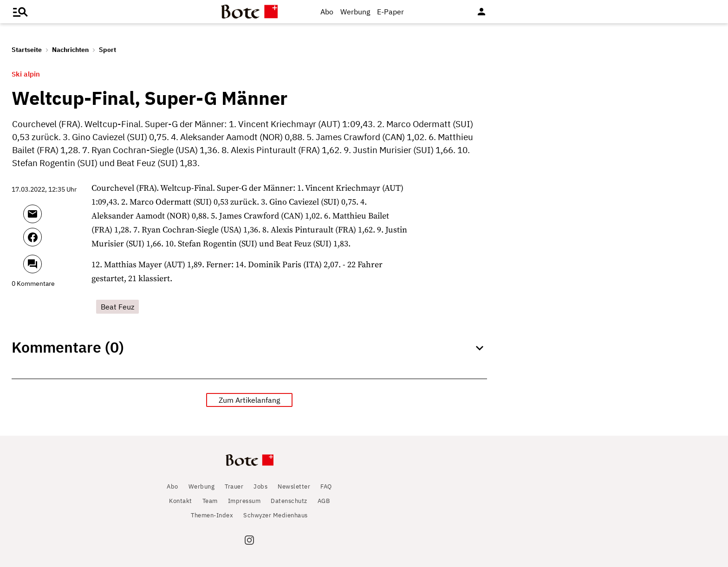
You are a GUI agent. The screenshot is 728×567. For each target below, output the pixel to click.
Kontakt (181, 501)
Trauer (234, 486)
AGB (324, 501)
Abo (327, 12)
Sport (107, 50)
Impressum (244, 501)
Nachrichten (70, 50)
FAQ (326, 486)
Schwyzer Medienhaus (276, 515)
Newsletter (294, 486)
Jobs (260, 486)
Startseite (27, 50)
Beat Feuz (117, 307)
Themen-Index (212, 515)
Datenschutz (289, 501)
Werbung (355, 12)
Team (210, 501)
